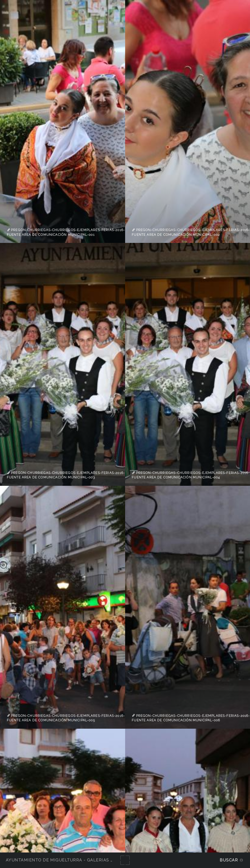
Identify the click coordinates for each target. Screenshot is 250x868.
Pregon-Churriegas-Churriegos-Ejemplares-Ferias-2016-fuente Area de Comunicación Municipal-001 (66, 232)
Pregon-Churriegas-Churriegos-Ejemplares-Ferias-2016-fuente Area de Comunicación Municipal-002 (191, 232)
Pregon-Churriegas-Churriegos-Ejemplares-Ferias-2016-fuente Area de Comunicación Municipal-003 (66, 475)
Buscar (229, 860)
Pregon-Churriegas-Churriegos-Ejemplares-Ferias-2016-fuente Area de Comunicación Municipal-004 (191, 475)
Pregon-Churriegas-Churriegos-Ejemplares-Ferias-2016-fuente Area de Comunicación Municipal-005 (66, 718)
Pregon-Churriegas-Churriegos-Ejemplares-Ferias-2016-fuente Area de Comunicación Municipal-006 (191, 718)
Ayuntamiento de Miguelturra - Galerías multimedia (72, 860)
